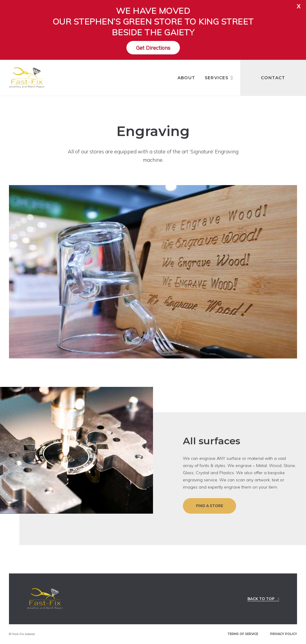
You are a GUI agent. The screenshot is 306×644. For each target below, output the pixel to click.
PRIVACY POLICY (284, 634)
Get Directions (153, 48)
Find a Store (210, 506)
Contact (273, 78)
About (186, 78)
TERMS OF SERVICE (243, 634)
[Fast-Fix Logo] (27, 78)
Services (218, 78)
